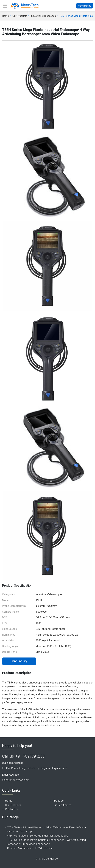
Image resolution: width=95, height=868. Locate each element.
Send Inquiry (85, 6)
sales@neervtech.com (16, 780)
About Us (58, 801)
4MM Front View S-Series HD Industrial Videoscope (38, 836)
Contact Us (12, 809)
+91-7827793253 (30, 756)
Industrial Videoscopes (43, 16)
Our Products (20, 16)
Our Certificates (62, 805)
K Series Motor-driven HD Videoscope (30, 848)
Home (5, 16)
